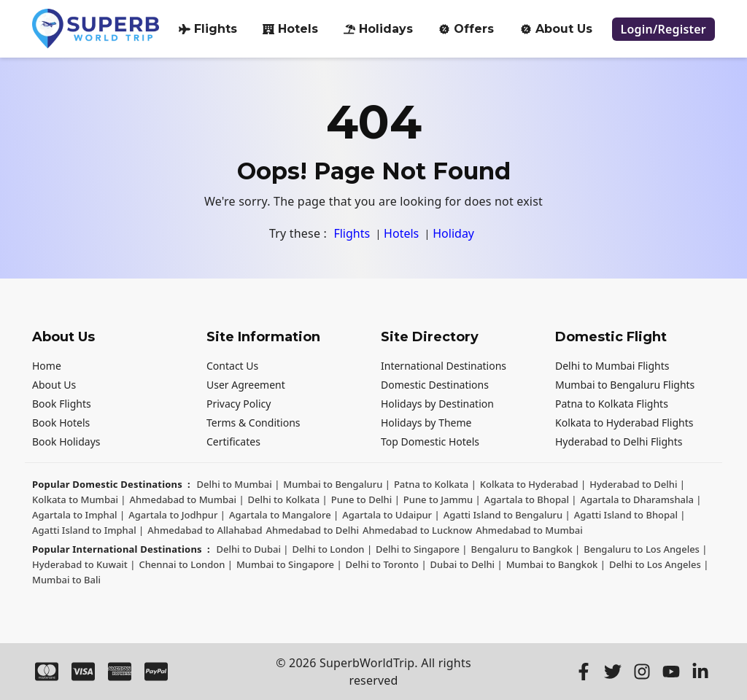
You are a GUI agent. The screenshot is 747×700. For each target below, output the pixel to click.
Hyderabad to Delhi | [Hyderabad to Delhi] (637, 484)
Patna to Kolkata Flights (612, 404)
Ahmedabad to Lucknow (417, 530)
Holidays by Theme (426, 423)
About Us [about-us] (556, 29)
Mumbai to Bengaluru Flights (625, 385)
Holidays (378, 29)
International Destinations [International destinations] (444, 366)
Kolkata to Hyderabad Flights (624, 423)
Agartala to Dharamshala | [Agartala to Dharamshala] (640, 499)
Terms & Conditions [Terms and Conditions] (253, 423)
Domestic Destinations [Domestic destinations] (435, 385)
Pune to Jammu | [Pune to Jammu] (442, 499)
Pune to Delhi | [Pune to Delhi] (365, 499)
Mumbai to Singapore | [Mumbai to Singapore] (289, 564)
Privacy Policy (239, 404)
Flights (208, 29)
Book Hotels (61, 423)
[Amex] (120, 672)
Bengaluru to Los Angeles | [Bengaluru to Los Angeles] (645, 549)
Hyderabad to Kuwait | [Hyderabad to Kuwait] (84, 564)
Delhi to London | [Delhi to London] (332, 549)
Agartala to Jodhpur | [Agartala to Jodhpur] (177, 515)
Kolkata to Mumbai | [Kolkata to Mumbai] (79, 499)
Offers (466, 29)
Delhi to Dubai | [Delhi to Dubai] (252, 549)
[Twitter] (613, 672)
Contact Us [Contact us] (232, 366)
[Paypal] (156, 672)
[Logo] (96, 29)
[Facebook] (584, 672)
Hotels (290, 29)
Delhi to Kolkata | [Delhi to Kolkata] (288, 499)
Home (47, 366)
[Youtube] (671, 672)
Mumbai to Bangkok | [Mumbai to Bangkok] (556, 564)
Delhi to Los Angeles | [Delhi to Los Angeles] (659, 564)
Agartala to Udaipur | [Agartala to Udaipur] (391, 515)
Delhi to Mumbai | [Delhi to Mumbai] (239, 484)
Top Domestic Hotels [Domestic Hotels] (430, 442)
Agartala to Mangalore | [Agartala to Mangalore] (284, 515)
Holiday (453, 233)
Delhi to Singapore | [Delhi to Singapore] (421, 549)
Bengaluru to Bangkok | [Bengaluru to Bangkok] (525, 549)
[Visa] (83, 672)
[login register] (663, 29)
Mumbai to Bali (66, 580)
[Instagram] (642, 672)
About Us (54, 385)
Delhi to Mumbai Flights (612, 366)
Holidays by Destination (437, 404)
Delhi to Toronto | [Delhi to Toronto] (386, 564)
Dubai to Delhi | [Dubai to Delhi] (467, 564)
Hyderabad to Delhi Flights (619, 442)
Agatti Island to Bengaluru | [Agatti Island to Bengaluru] (507, 515)
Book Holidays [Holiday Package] (66, 442)
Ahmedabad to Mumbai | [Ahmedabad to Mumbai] (186, 499)
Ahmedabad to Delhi (313, 530)
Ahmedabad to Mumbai (529, 530)
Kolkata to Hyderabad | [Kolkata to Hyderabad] (533, 484)
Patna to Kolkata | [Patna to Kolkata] (435, 484)
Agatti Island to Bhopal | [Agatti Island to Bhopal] (630, 515)
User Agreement (246, 385)
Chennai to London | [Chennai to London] (186, 564)
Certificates (233, 442)
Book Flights (62, 404)
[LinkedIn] (700, 672)
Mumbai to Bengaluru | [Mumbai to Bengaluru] (337, 484)
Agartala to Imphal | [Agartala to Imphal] (78, 515)
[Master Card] (47, 672)
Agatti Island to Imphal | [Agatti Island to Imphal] (88, 530)
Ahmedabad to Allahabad (205, 530)
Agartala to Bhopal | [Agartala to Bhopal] (531, 499)
